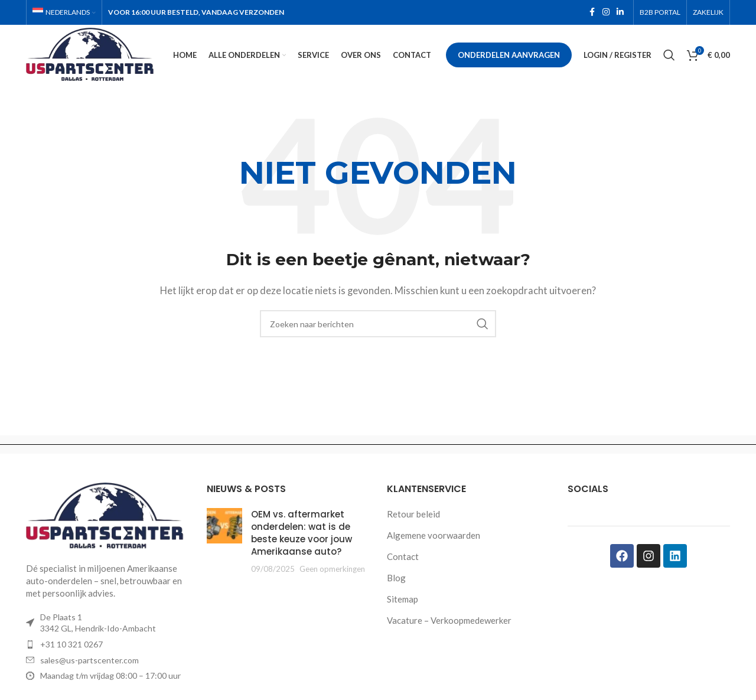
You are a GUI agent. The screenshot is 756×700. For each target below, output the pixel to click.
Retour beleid (413, 515)
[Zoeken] (669, 56)
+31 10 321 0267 (71, 645)
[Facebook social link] (592, 13)
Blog (396, 579)
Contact (403, 558)
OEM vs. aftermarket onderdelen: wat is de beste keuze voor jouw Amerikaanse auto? (302, 534)
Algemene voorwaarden (434, 536)
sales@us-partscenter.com (89, 661)
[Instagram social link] (606, 13)
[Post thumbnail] (224, 543)
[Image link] (107, 517)
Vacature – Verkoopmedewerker (449, 621)
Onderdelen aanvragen (509, 56)
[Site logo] (94, 54)
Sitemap (403, 600)
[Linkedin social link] (620, 13)
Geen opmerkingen (332, 570)
